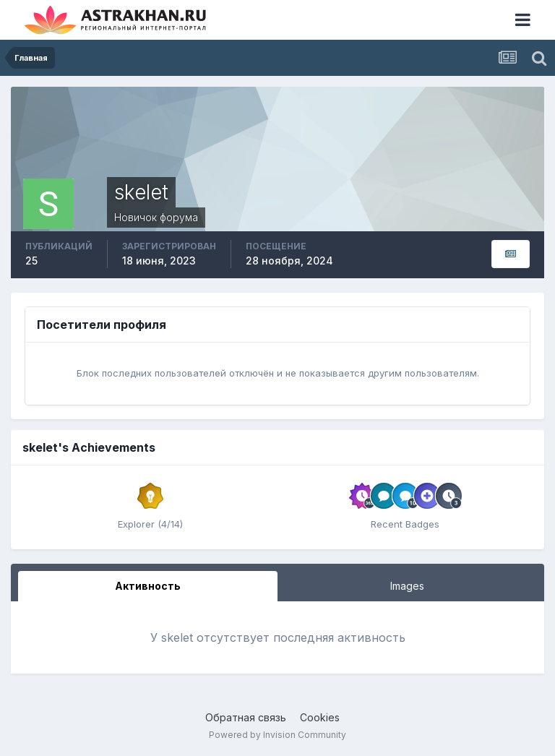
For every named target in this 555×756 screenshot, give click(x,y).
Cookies (320, 717)
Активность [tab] (148, 586)
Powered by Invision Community (277, 735)
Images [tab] (407, 586)
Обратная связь (246, 717)
